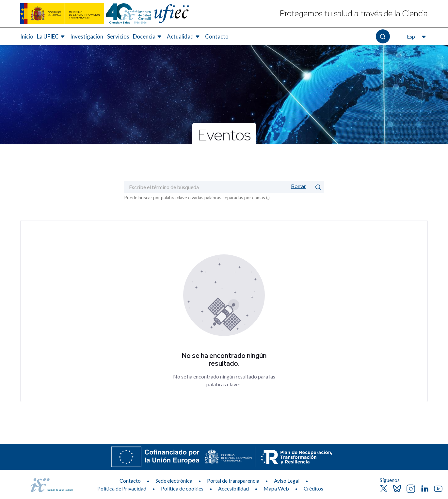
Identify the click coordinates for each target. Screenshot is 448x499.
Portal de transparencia (233, 481)
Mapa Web (276, 488)
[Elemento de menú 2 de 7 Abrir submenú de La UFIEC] (52, 37)
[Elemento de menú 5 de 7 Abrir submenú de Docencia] (148, 37)
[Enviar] (318, 187)
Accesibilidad (233, 488)
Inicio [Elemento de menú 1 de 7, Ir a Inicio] (27, 36)
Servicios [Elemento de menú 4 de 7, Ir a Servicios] (118, 36)
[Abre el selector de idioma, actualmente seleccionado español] (416, 37)
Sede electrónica (174, 481)
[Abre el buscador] (383, 36)
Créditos (313, 488)
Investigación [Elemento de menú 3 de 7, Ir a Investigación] (87, 36)
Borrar (298, 186)
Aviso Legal (287, 481)
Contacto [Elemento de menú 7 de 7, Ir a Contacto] (217, 36)
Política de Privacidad (122, 488)
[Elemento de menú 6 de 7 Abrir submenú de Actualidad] (184, 37)
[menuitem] (27, 37)
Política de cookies (182, 488)
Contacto (130, 481)
